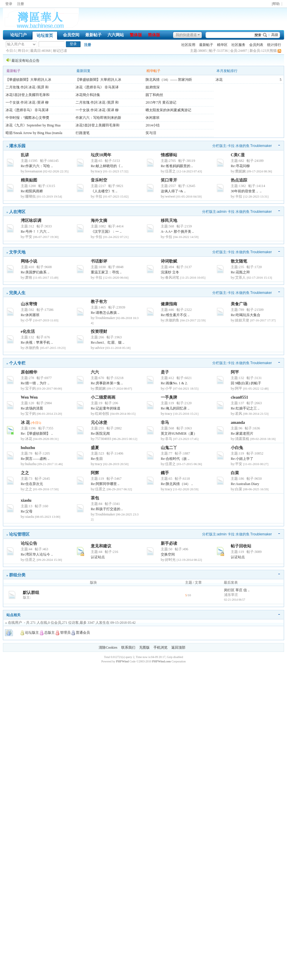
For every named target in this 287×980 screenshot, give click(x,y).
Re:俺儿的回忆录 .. (175, 408)
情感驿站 (169, 155)
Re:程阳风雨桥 (32, 191)
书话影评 (99, 261)
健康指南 (169, 304)
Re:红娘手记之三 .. (245, 408)
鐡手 (165, 473)
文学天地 (17, 252)
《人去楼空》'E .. (104, 191)
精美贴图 (29, 180)
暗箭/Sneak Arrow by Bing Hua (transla (34, 133)
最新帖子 (93, 35)
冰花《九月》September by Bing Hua (33, 125)
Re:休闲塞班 (30, 315)
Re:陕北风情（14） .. (177, 484)
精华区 (222, 45)
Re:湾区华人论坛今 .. (37, 554)
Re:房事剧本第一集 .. (107, 383)
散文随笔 (239, 261)
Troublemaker (261, 146)
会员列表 (256, 45)
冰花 (219, 80)
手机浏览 (160, 647)
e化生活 (28, 331)
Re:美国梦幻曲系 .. (35, 272)
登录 (9, 4)
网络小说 (29, 261)
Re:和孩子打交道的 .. (107, 509)
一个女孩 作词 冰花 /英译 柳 (27, 102)
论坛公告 (29, 543)
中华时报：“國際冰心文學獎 (27, 118)
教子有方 (99, 302)
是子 (165, 372)
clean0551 (239, 397)
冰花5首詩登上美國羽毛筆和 (28, 95)
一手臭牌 (169, 397)
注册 (20, 4)
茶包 (95, 498)
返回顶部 (178, 647)
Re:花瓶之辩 (240, 272)
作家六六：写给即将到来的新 (98, 118)
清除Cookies (108, 647)
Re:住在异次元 (32, 484)
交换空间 (168, 554)
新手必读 (169, 543)
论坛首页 (45, 36)
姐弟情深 (153, 87)
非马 (165, 423)
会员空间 (71, 35)
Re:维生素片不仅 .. (175, 315)
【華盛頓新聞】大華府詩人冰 (28, 80)
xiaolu (26, 500)
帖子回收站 (241, 546)
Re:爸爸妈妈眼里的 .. (177, 166)
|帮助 (276, 4)
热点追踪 (239, 180)
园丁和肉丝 (154, 95)
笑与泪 (151, 133)
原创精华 (29, 372)
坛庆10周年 (101, 155)
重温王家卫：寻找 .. (106, 272)
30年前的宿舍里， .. (246, 191)
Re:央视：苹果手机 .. (37, 342)
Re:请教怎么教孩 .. (105, 313)
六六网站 (116, 35)
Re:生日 (97, 459)
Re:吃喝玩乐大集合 (246, 315)
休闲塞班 (153, 118)
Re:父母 (27, 511)
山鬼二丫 (169, 448)
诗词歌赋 (169, 261)
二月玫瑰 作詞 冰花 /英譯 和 (27, 87)
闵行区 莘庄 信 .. (237, 590)
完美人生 (17, 293)
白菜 (235, 473)
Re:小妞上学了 (242, 459)
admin (222, 212)
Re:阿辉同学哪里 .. (105, 484)
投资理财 (99, 331)
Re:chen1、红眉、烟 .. (107, 342)
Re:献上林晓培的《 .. (107, 166)
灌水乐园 (17, 146)
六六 (95, 372)
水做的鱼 (242, 146)
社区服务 (238, 45)
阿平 (235, 372)
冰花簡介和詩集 (88, 95)
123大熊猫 (269, 51)
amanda (238, 423)
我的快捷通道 (186, 35)
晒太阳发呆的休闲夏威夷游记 (168, 110)
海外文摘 (99, 221)
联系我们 (128, 647)
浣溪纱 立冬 (170, 272)
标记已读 (60, 51)
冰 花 (25, 423)
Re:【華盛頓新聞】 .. (37, 434)
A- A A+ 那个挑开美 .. (177, 232)
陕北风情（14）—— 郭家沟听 (169, 80)
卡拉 (231, 146)
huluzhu (28, 448)
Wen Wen (29, 397)
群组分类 (17, 575)
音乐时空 (99, 180)
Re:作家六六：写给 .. (37, 166)
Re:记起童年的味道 (106, 408)
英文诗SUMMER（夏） (179, 434)
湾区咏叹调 (31, 221)
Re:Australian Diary (245, 484)
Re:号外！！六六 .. (35, 232)
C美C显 (238, 155)
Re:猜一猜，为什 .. (35, 383)
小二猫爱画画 (103, 397)
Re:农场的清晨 (32, 408)
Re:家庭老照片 (242, 434)
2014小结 (153, 125)
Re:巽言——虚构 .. (35, 459)
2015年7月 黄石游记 (161, 102)
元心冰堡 (99, 423)
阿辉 (95, 473)
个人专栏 (17, 363)
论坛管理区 (19, 534)
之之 (25, 473)
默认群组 (31, 593)
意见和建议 (101, 546)
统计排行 (274, 45)
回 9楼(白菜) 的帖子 (246, 383)
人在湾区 (17, 212)
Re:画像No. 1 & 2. (174, 383)
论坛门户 (18, 35)
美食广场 (239, 304)
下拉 (34, 44)
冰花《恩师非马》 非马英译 (27, 110)
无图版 (144, 647)
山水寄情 (29, 304)
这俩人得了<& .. (173, 191)
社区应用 (188, 45)
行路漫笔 (83, 133)
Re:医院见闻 (100, 434)
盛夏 (95, 448)
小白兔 (237, 448)
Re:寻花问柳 (240, 166)
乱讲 (25, 155)
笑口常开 (169, 180)
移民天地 (169, 221)
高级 (275, 35)
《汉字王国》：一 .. (106, 232)
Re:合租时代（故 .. (175, 459)
